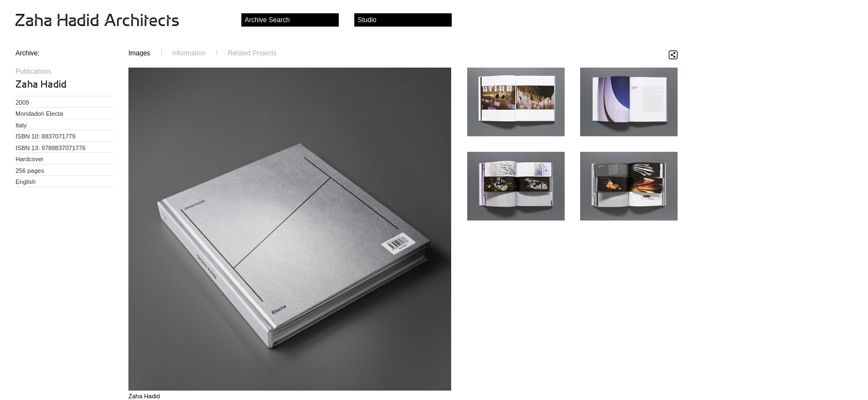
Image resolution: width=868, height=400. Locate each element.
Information (189, 53)
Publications (33, 71)
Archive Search (267, 20)
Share (673, 55)
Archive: (27, 53)
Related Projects (252, 53)
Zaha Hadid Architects (106, 21)
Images (139, 53)
